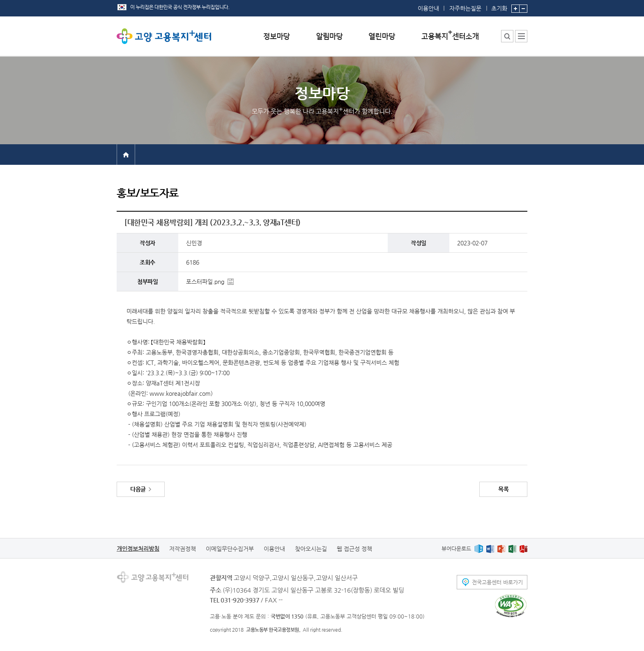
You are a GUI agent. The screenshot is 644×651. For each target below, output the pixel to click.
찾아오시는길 (311, 549)
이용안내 (428, 8)
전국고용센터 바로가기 (497, 582)
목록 (503, 489)
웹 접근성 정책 (354, 549)
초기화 (499, 6)
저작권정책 (183, 549)
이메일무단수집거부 (230, 549)
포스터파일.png (205, 282)
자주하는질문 (465, 8)
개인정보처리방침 (138, 549)
